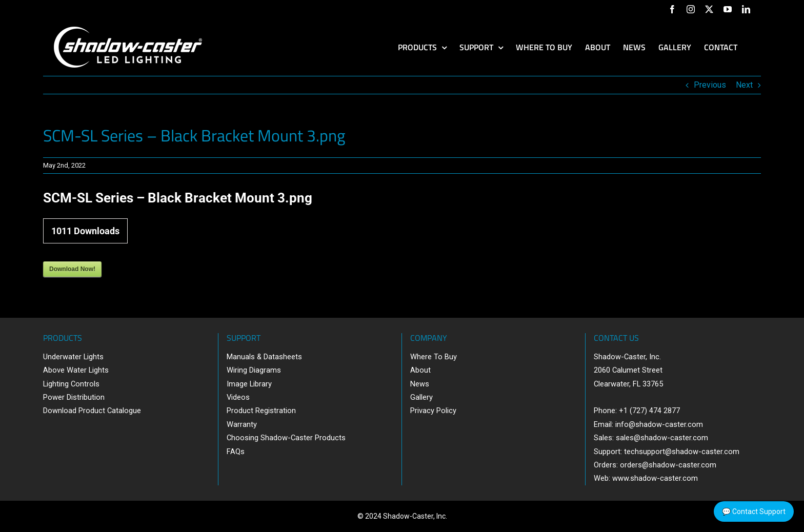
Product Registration (261, 411)
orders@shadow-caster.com (668, 465)
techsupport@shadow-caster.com (682, 452)
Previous (710, 85)
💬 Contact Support (754, 511)
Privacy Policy (433, 411)
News (420, 384)
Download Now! (72, 269)
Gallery (421, 397)
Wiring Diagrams (254, 370)
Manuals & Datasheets (264, 357)
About (420, 370)
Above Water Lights (76, 370)
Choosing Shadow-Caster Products (286, 438)
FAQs (236, 452)
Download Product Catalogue (92, 411)
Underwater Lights (73, 357)
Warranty (242, 424)
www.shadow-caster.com (655, 478)
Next (744, 85)
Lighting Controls (71, 384)
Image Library (249, 384)
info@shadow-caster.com (659, 424)
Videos (238, 397)
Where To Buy (434, 357)
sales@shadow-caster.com (662, 438)
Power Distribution (74, 397)
